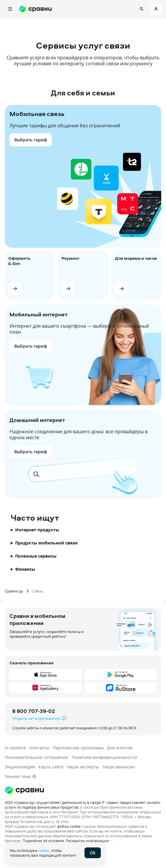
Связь (38, 591)
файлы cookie (69, 826)
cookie (44, 850)
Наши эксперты (83, 767)
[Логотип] (24, 790)
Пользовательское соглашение (36, 757)
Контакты (39, 748)
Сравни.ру (14, 591)
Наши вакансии (119, 767)
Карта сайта (51, 767)
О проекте (15, 748)
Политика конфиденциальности (104, 757)
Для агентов (120, 748)
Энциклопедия (20, 767)
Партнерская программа (78, 748)
